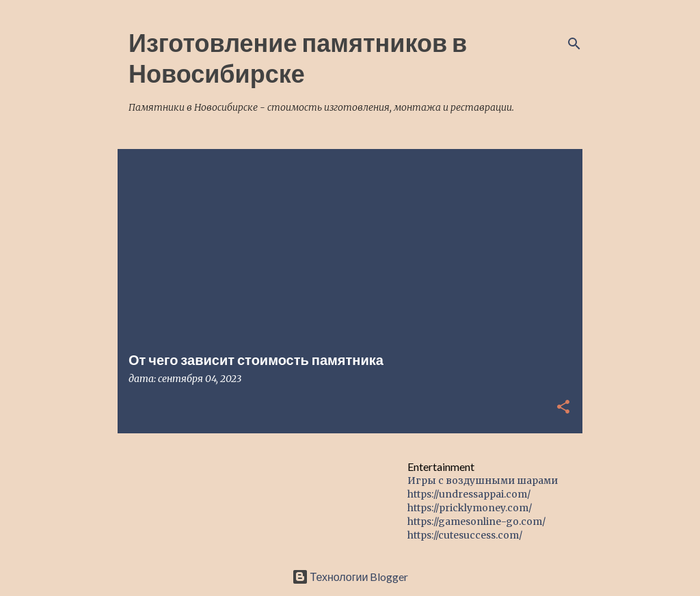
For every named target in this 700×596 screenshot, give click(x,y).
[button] (563, 408)
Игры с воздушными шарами (483, 480)
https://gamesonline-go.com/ (476, 521)
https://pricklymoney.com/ (470, 508)
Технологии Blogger (350, 577)
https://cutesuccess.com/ (465, 535)
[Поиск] (574, 44)
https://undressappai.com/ (469, 494)
